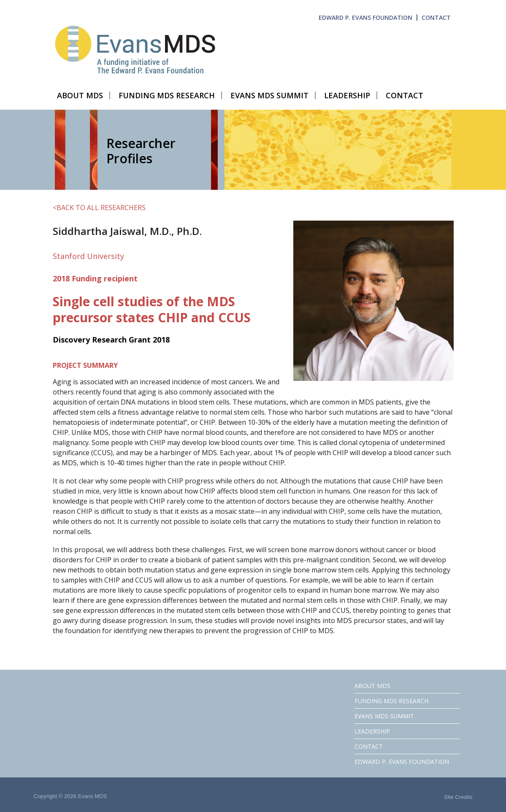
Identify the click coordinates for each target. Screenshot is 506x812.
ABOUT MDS (372, 686)
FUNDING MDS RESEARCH (391, 701)
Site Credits (458, 797)
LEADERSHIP (372, 731)
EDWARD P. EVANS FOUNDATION (365, 18)
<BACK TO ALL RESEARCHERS (99, 208)
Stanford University (88, 256)
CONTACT (436, 18)
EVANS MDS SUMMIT (384, 716)
